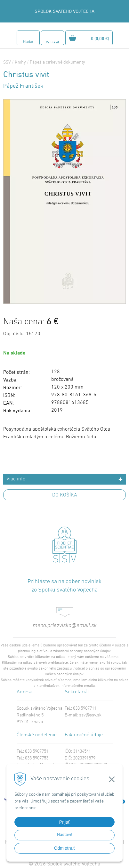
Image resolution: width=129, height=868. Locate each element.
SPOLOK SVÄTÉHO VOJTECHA (64, 11)
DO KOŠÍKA (65, 495)
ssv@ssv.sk (90, 715)
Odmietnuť (65, 848)
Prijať (64, 822)
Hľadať (28, 42)
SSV (7, 62)
